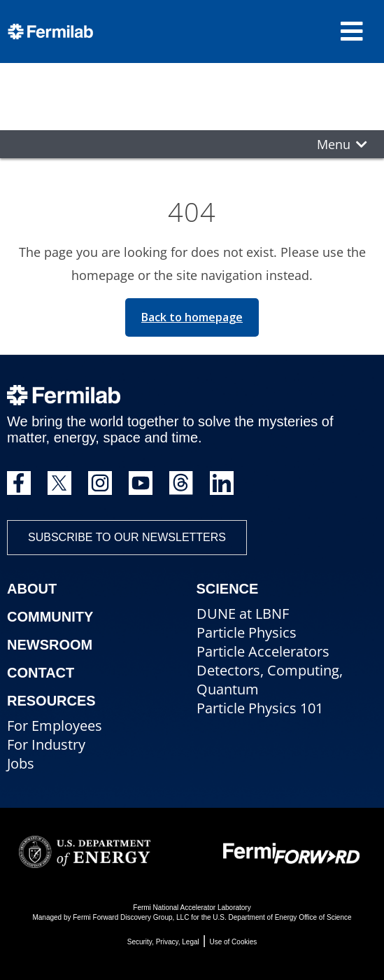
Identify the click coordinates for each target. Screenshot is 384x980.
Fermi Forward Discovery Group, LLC (131, 917)
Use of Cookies (233, 942)
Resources (51, 701)
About (32, 589)
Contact (41, 673)
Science (228, 589)
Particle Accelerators (263, 651)
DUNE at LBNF (243, 614)
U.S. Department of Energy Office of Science (282, 917)
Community (50, 617)
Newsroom (50, 645)
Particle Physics (247, 632)
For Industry (46, 744)
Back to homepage (192, 317)
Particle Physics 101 (260, 708)
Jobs (21, 763)
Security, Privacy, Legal (163, 942)
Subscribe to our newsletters (127, 537)
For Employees (55, 726)
